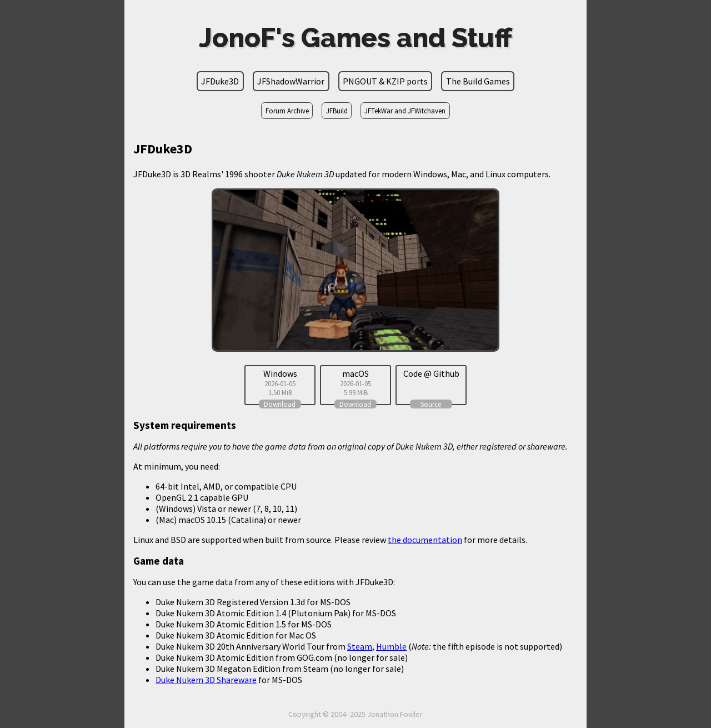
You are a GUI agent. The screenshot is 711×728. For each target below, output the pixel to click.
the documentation (425, 540)
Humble (391, 646)
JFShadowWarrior (291, 81)
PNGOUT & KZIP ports (385, 81)
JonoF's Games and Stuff (355, 38)
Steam (360, 646)
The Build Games (478, 81)
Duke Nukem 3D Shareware (206, 680)
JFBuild (337, 111)
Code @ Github (431, 373)
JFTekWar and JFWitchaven (405, 111)
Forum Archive (287, 111)
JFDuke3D (220, 81)
